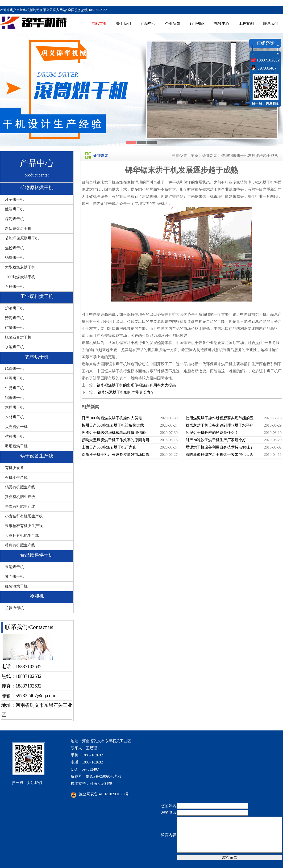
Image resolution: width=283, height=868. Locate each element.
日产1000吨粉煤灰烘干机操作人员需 (112, 418)
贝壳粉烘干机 (16, 427)
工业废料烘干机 (37, 296)
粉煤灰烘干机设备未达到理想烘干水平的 (220, 425)
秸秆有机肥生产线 (20, 545)
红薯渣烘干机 (16, 586)
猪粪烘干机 (14, 378)
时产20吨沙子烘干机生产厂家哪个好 (216, 440)
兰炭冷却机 (14, 608)
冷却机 (37, 596)
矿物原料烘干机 (37, 188)
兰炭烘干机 (14, 209)
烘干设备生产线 (37, 456)
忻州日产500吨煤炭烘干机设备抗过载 (113, 425)
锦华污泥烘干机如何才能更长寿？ (125, 392)
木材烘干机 (14, 417)
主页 (195, 156)
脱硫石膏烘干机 (18, 337)
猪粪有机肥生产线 (20, 497)
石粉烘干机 (14, 287)
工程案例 (246, 23)
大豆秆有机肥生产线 (22, 535)
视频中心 (222, 23)
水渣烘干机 (14, 347)
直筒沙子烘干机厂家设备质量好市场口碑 (116, 455)
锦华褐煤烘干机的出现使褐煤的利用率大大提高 (136, 385)
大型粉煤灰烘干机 (20, 267)
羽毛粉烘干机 (16, 446)
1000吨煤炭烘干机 (20, 277)
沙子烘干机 (14, 199)
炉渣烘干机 (14, 308)
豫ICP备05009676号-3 (104, 776)
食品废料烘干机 (37, 555)
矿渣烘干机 (14, 328)
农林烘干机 (37, 357)
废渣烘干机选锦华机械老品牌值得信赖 (114, 433)
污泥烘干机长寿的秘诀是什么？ (212, 433)
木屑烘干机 (14, 407)
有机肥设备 (14, 468)
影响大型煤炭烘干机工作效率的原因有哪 (116, 440)
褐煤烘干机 (14, 258)
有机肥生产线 (16, 477)
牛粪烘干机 (14, 388)
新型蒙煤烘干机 (18, 229)
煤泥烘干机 (14, 219)
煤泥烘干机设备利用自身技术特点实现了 (220, 447)
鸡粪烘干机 (14, 369)
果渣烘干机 (14, 567)
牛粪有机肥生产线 (20, 506)
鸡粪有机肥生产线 (20, 487)
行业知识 (197, 23)
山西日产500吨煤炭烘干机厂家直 (109, 447)
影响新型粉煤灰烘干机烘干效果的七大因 (220, 455)
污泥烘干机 (14, 318)
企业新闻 (173, 23)
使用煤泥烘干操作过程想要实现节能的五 (220, 418)
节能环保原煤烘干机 (22, 238)
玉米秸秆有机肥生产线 (24, 526)
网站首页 (99, 23)
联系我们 (271, 23)
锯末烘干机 (14, 398)
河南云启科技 (101, 783)
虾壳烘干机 (14, 577)
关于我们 (124, 23)
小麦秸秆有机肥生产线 (24, 516)
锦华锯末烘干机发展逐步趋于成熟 (250, 156)
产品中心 (148, 23)
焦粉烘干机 (14, 248)
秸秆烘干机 (14, 436)
